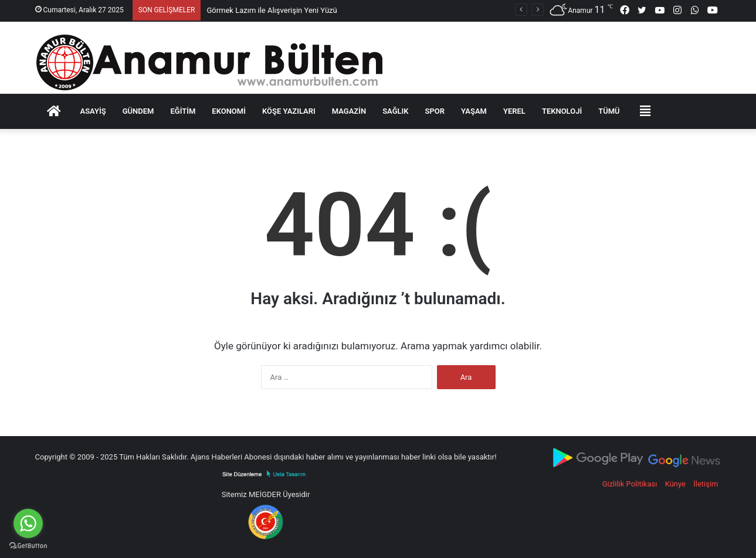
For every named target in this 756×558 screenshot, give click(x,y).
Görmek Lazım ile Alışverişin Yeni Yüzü (272, 10)
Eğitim (183, 111)
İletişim (706, 484)
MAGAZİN (349, 111)
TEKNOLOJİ (562, 111)
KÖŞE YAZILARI (289, 111)
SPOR (435, 111)
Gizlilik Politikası (630, 484)
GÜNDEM (138, 111)
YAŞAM (474, 111)
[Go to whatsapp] (28, 523)
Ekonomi (229, 111)
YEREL (514, 111)
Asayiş (93, 111)
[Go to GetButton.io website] (28, 546)
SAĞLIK (395, 111)
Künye (675, 484)
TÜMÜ (609, 111)
